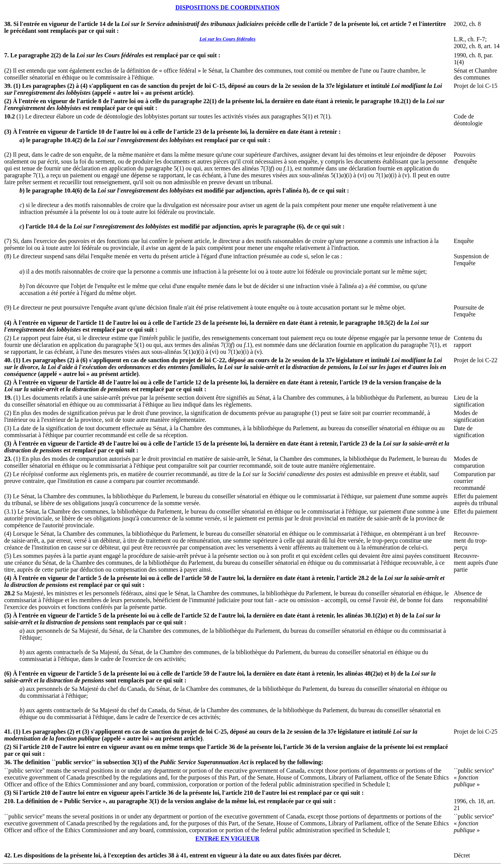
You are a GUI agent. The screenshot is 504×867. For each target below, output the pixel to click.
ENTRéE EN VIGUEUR (227, 839)
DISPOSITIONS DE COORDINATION (228, 7)
